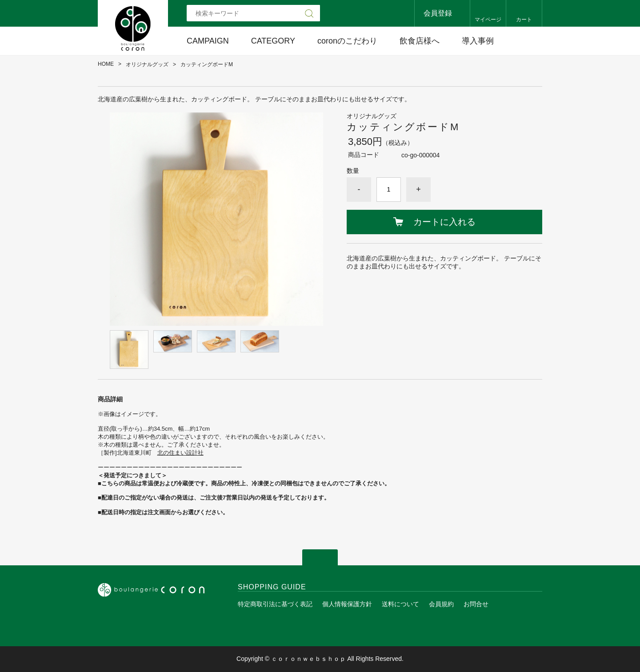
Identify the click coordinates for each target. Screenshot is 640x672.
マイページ (488, 20)
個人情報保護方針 (347, 604)
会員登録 (438, 13)
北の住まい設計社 (180, 453)
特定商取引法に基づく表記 (275, 604)
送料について (400, 604)
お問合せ (476, 604)
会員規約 (441, 604)
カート (524, 20)
